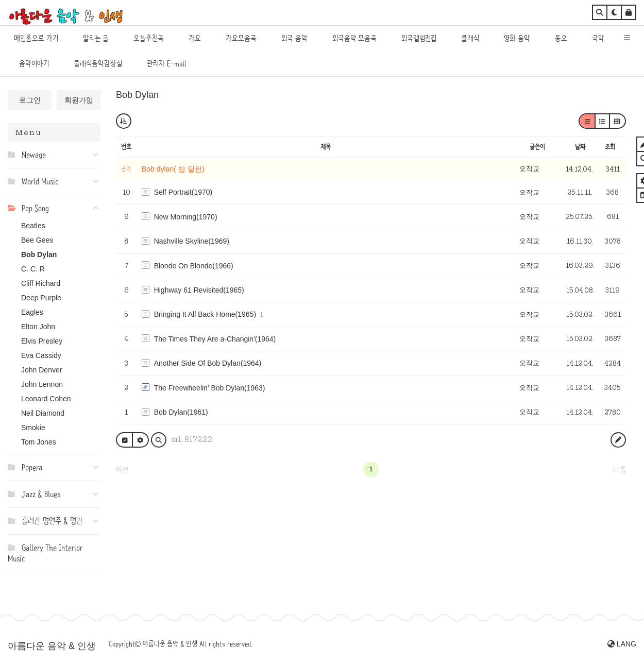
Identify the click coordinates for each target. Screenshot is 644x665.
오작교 (529, 169)
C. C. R (33, 269)
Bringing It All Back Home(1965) (205, 314)
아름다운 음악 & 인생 (52, 646)
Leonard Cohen (46, 399)
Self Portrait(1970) (183, 192)
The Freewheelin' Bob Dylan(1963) (210, 388)
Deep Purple (41, 298)
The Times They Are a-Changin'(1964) (215, 339)
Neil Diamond (43, 413)
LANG (622, 644)
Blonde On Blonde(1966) (194, 266)
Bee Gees (37, 240)
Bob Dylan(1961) (181, 412)
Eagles (32, 312)
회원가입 (79, 100)
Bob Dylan (39, 254)
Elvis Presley (42, 341)
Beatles (33, 226)
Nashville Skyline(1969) (192, 241)
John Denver (41, 370)
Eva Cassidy (41, 355)
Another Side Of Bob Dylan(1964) (208, 363)
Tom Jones (39, 442)
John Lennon (42, 384)
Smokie (33, 428)
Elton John (38, 327)
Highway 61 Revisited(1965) (199, 290)
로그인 (30, 100)
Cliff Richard (41, 283)
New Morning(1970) (186, 217)
